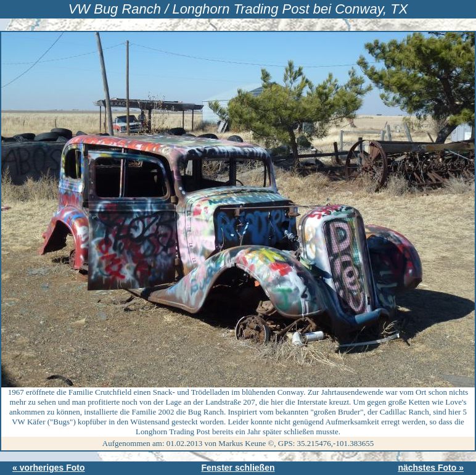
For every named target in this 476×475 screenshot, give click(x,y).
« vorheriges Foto (48, 468)
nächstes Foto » (431, 468)
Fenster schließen (238, 468)
